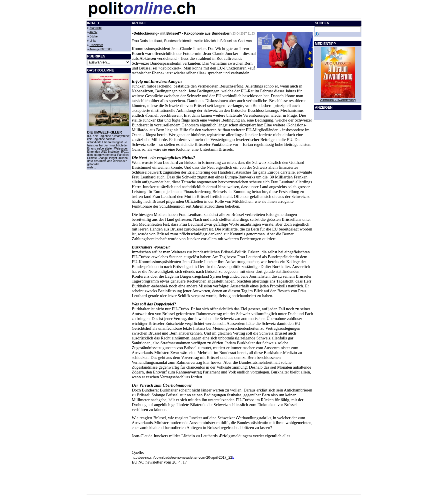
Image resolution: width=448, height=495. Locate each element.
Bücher (94, 36)
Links (93, 41)
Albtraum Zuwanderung (338, 100)
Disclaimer (96, 45)
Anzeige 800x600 (100, 49)
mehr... (92, 167)
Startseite (95, 28)
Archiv (93, 32)
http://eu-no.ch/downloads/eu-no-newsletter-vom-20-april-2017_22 (182, 458)
